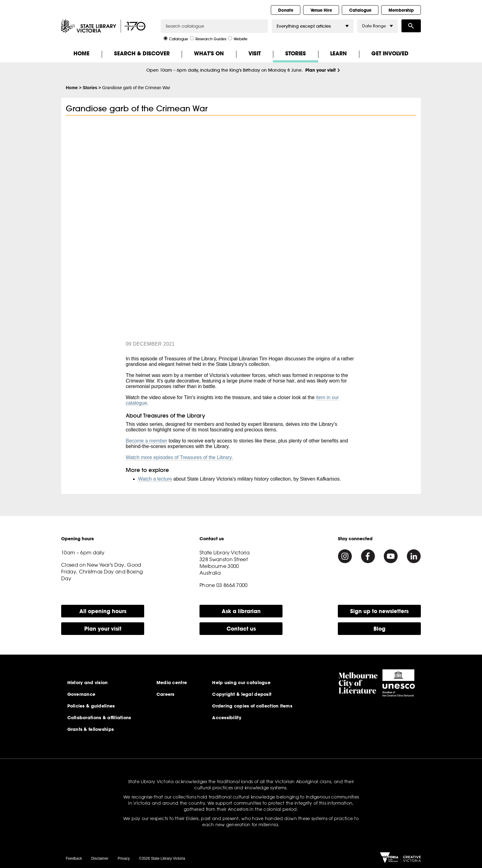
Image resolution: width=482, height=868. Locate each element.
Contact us (241, 629)
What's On (209, 53)
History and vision (88, 683)
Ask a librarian (241, 611)
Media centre (172, 683)
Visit (255, 53)
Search (411, 26)
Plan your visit (320, 70)
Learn (338, 53)
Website (238, 38)
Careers (166, 694)
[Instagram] (345, 556)
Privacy (124, 858)
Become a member (146, 441)
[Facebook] (368, 556)
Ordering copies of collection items (252, 706)
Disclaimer (100, 858)
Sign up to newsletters (379, 611)
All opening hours (103, 611)
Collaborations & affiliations (99, 718)
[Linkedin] (414, 556)
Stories (296, 53)
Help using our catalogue (241, 683)
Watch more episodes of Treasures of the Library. (179, 457)
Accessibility (227, 718)
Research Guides (208, 38)
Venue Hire (321, 10)
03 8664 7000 (232, 585)
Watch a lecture (155, 479)
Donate (286, 10)
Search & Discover (142, 53)
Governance (81, 694)
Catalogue (360, 10)
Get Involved (390, 53)
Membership (401, 10)
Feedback (74, 858)
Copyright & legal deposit (242, 694)
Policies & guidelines (91, 706)
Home (81, 53)
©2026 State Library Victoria (162, 858)
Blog (379, 629)
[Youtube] (391, 556)
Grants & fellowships (91, 729)
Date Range (377, 26)
